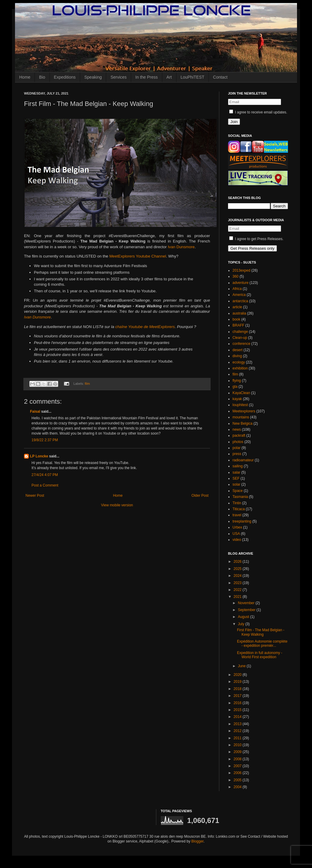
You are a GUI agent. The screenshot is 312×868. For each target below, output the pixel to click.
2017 (238, 696)
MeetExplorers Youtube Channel (138, 256)
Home (25, 77)
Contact (220, 77)
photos (238, 442)
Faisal (35, 411)
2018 (238, 689)
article (237, 307)
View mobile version (117, 505)
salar (236, 472)
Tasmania (240, 497)
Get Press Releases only (252, 248)
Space (238, 491)
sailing (238, 466)
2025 (238, 569)
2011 (238, 738)
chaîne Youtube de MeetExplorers (145, 327)
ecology (239, 362)
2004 (238, 787)
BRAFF (238, 325)
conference (241, 344)
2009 (238, 752)
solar (236, 484)
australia (239, 313)
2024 (238, 576)
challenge (240, 332)
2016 (238, 703)
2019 (238, 682)
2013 (238, 724)
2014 (238, 717)
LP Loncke (39, 456)
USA (236, 534)
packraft (239, 436)
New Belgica (243, 423)
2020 (238, 675)
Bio (42, 77)
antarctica (240, 301)
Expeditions (65, 77)
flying (237, 381)
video (237, 540)
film (87, 384)
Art (169, 77)
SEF (236, 478)
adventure (240, 283)
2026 (238, 562)
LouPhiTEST (192, 77)
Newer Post (35, 496)
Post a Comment (45, 485)
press (237, 454)
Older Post (200, 496)
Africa (237, 289)
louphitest (240, 405)
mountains (241, 417)
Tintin (237, 503)
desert (237, 350)
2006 (238, 773)
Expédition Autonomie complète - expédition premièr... (262, 643)
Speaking (93, 77)
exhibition (240, 368)
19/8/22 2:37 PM (45, 440)
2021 (238, 597)
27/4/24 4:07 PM (45, 475)
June (242, 666)
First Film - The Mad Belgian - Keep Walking (261, 632)
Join (234, 122)
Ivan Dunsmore (181, 247)
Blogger (198, 841)
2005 (238, 780)
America (239, 295)
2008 (238, 759)
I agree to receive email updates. (258, 112)
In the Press (147, 77)
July (242, 624)
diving (237, 356)
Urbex (237, 527)
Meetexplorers (244, 411)
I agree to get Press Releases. (256, 239)
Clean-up (240, 338)
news (237, 429)
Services (118, 77)
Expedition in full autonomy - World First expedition (260, 655)
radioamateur (243, 460)
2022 (238, 590)
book (236, 319)
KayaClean (241, 393)
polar (237, 448)
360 (235, 276)
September (247, 610)
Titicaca (239, 509)
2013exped (241, 270)
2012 (238, 731)
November (247, 603)
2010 (238, 745)
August (244, 617)
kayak (237, 399)
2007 (238, 766)
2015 (238, 710)
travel (237, 515)
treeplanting (242, 521)
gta (235, 387)
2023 (238, 583)
